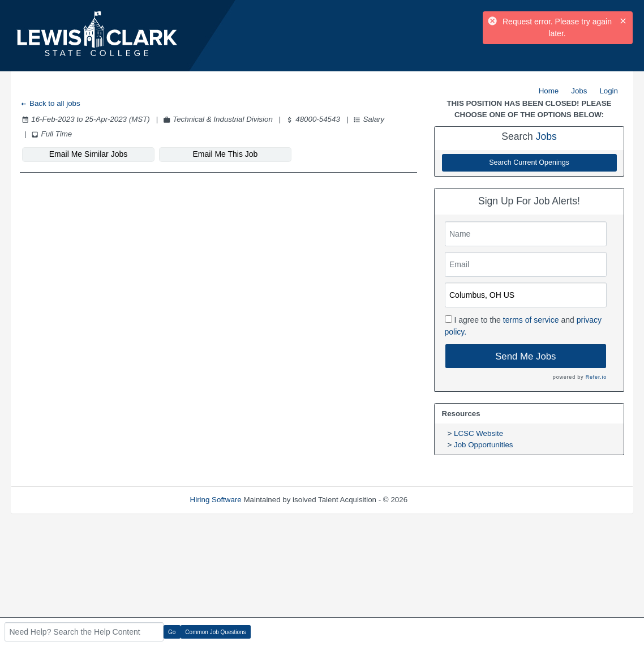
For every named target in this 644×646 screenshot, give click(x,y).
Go (172, 632)
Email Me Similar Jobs (88, 154)
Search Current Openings (529, 162)
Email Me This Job (226, 154)
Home (549, 91)
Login (609, 91)
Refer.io (596, 377)
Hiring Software (216, 500)
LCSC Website (478, 433)
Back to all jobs (50, 103)
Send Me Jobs (525, 356)
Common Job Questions (215, 632)
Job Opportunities (483, 445)
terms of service (531, 320)
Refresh (441, 500)
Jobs (579, 91)
